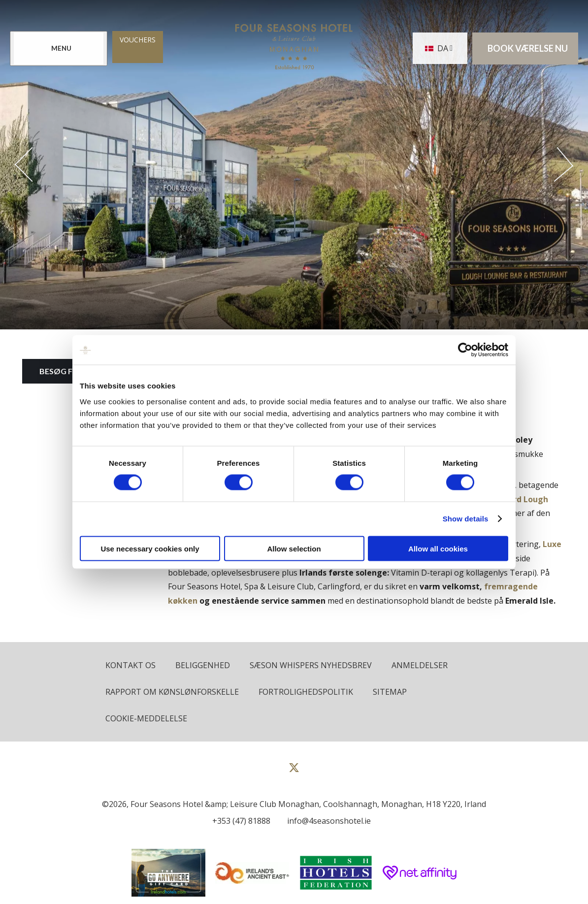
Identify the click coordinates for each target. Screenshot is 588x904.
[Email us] (327, 821)
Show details (466, 519)
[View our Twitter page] (294, 772)
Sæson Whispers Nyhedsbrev (311, 665)
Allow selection (294, 548)
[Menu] (59, 48)
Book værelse (528, 48)
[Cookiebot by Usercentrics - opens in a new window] (465, 350)
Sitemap (390, 692)
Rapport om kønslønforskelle (172, 692)
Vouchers (138, 40)
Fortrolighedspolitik (306, 692)
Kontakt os (131, 665)
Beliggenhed (203, 665)
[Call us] (239, 821)
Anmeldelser (420, 665)
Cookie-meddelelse (146, 718)
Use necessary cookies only (150, 548)
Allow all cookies (438, 548)
